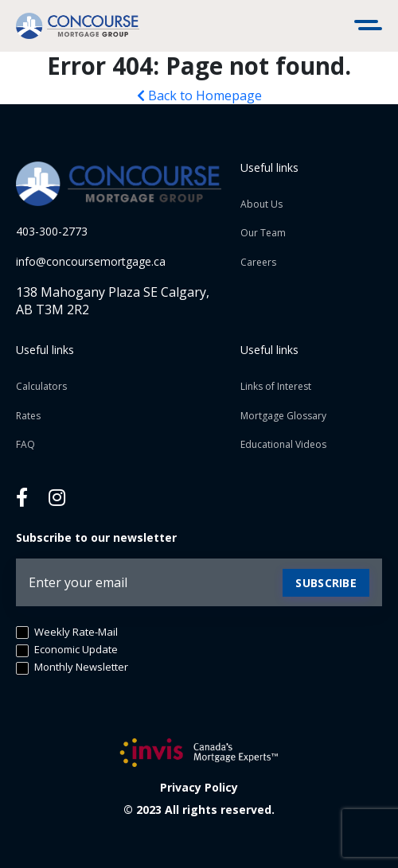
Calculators (41, 386)
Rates (28, 416)
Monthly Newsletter (72, 668)
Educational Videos (283, 444)
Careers (258, 262)
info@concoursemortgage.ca (91, 261)
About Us (261, 204)
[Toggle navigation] (370, 26)
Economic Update (67, 650)
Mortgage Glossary (283, 416)
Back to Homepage (199, 95)
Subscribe (326, 583)
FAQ (25, 444)
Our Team (263, 233)
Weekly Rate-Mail (67, 633)
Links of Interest (276, 386)
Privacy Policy (199, 787)
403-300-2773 (52, 231)
